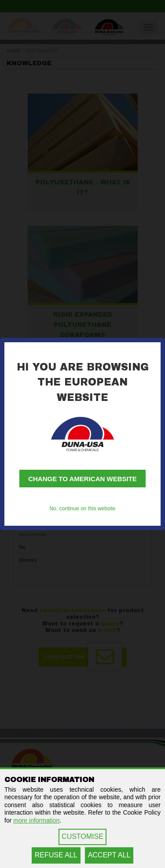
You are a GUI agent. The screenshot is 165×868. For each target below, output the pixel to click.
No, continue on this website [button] (82, 509)
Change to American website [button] (82, 479)
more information (36, 820)
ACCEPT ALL (109, 855)
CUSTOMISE (82, 836)
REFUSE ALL (56, 855)
